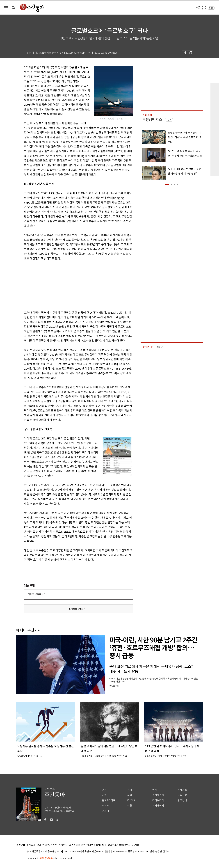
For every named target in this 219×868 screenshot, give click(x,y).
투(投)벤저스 (152, 120)
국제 (130, 795)
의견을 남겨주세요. (37, 594)
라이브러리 (158, 800)
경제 (130, 790)
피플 (130, 806)
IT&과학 (131, 800)
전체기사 (107, 811)
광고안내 (182, 800)
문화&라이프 (109, 800)
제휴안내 (63, 845)
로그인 (211, 8)
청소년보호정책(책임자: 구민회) (123, 845)
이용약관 (83, 845)
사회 (104, 795)
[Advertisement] (71, 285)
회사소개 (31, 845)
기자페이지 (158, 806)
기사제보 (182, 790)
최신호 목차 (159, 795)
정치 (104, 790)
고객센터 (73, 845)
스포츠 (106, 806)
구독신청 (182, 795)
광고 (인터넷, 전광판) (47, 845)
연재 (155, 790)
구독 (170, 120)
